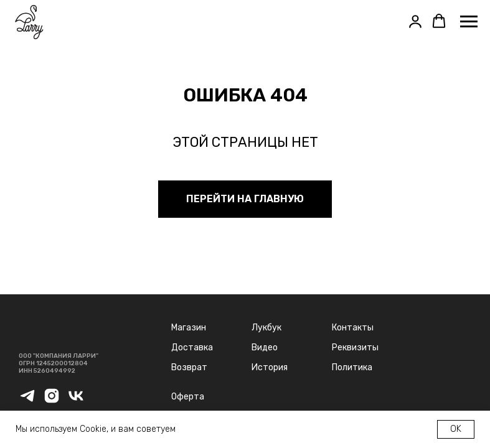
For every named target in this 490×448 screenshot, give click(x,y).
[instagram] (52, 401)
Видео (265, 348)
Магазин (189, 328)
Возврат (189, 367)
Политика (352, 367)
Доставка (192, 348)
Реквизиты (355, 348)
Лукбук (266, 328)
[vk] (76, 401)
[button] (415, 21)
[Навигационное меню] (469, 22)
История (270, 367)
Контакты (353, 328)
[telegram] (27, 401)
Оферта (188, 397)
